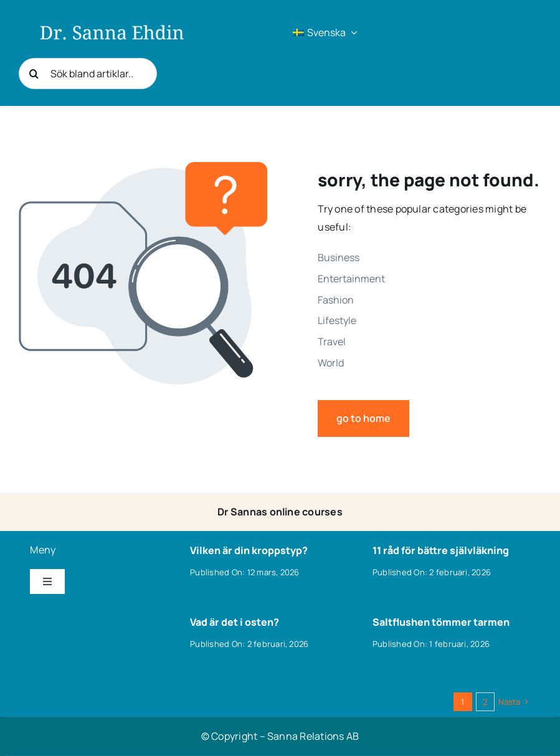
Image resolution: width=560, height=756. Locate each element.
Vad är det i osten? (235, 622)
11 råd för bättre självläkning (441, 550)
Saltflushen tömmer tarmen (441, 622)
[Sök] (34, 74)
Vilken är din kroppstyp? (249, 550)
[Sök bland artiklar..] (88, 74)
